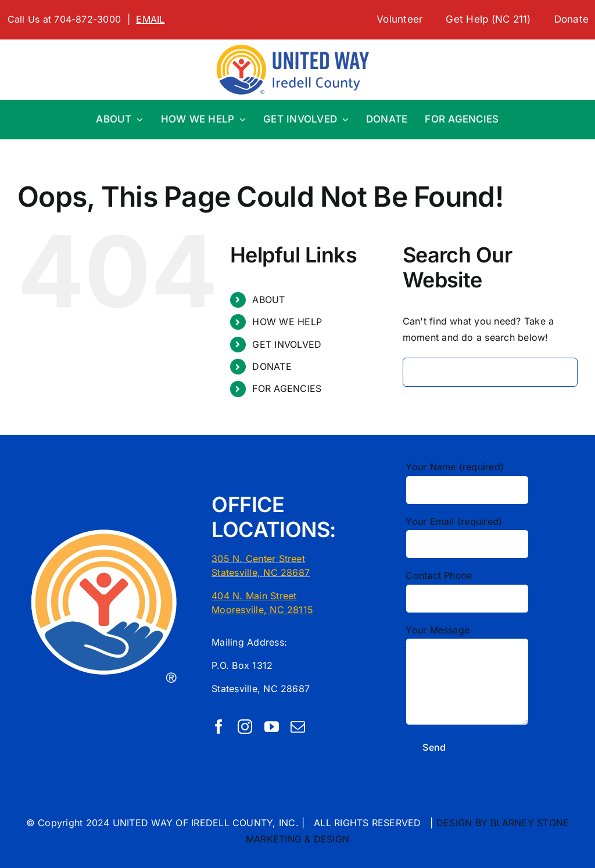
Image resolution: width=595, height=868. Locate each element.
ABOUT (268, 300)
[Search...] (490, 372)
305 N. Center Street (258, 559)
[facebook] (219, 727)
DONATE (272, 366)
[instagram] (245, 727)
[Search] (417, 372)
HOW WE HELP (287, 322)
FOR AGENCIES (287, 388)
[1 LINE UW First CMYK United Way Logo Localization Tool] (297, 44)
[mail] (298, 727)
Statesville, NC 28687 (261, 572)
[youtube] (272, 727)
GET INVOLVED (287, 344)
